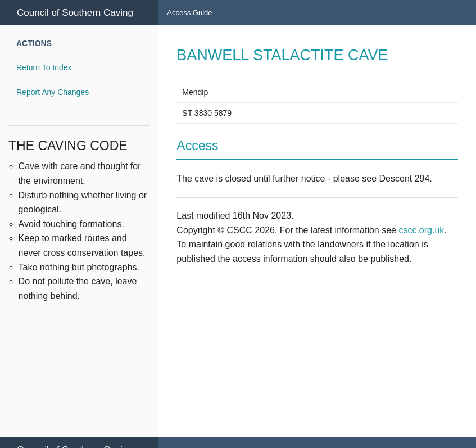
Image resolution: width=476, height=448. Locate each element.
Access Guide (189, 13)
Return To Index (44, 67)
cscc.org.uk (421, 230)
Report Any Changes (53, 92)
